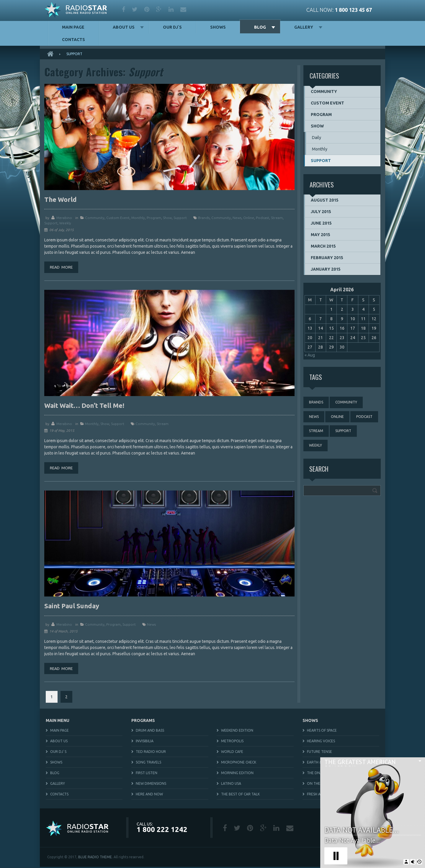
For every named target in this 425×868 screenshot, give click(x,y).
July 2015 (321, 212)
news (237, 218)
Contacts (73, 40)
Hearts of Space (322, 731)
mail (183, 9)
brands (204, 218)
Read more (62, 267)
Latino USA (231, 785)
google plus (159, 9)
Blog (260, 27)
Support (180, 218)
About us (124, 27)
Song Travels (148, 763)
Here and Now (149, 795)
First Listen (147, 774)
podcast (263, 218)
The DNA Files (319, 774)
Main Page (73, 27)
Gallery (304, 27)
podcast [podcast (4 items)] (366, 417)
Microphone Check (239, 763)
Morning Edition (237, 774)
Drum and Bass (150, 731)
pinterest (147, 9)
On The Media (320, 785)
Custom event (118, 218)
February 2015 (327, 258)
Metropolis (232, 742)
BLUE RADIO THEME (95, 858)
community (221, 218)
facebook (124, 9)
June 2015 (321, 223)
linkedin (171, 9)
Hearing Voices (321, 742)
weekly (65, 223)
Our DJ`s (172, 27)
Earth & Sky (318, 763)
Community (95, 218)
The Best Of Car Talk (240, 795)
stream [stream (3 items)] (316, 432)
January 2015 (326, 269)
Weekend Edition (237, 731)
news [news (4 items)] (314, 417)
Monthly (138, 218)
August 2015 (325, 200)
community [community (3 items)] (347, 402)
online (249, 218)
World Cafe (232, 753)
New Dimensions (151, 785)
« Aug (310, 355)
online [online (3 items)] (338, 417)
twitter (135, 9)
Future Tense (319, 753)
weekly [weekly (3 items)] (316, 447)
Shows (218, 27)
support (51, 223)
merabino (64, 218)
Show (167, 218)
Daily (317, 138)
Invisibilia (145, 742)
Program (154, 218)
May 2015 (321, 235)
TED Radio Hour (151, 753)
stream (277, 218)
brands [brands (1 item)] (316, 402)
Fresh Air (315, 795)
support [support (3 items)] (344, 432)
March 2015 (323, 246)
